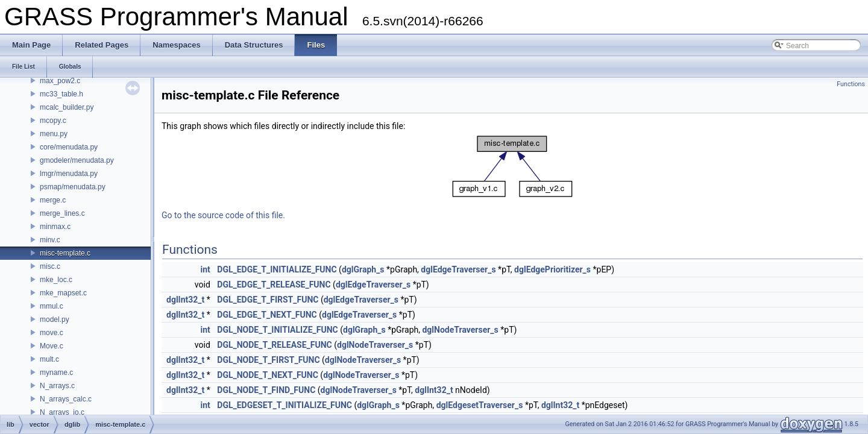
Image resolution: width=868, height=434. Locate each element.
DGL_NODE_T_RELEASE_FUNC (274, 345)
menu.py (54, 134)
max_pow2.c (60, 81)
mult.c (49, 359)
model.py (55, 319)
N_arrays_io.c (62, 412)
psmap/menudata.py (73, 187)
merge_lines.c (62, 213)
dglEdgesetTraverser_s (480, 405)
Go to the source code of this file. (223, 215)
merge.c (53, 200)
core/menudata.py (69, 147)
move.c (52, 333)
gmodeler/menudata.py (77, 160)
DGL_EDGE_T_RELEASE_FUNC (274, 285)
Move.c (52, 346)
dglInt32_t (185, 300)
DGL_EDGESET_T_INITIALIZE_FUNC (285, 405)
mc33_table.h (61, 94)
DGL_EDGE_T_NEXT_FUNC (267, 315)
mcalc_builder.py (67, 107)
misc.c (50, 266)
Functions (851, 84)
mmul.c (52, 306)
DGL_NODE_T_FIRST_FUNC (268, 360)
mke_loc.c (56, 280)
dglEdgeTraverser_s (458, 269)
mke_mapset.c (63, 293)
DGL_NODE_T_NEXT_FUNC (268, 375)
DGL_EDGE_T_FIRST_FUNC (268, 300)
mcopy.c (53, 121)
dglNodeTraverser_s (460, 330)
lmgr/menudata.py (69, 174)
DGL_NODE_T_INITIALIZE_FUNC (277, 330)
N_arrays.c (57, 386)
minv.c (50, 240)
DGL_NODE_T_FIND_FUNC (266, 390)
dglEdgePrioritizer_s (552, 269)
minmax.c (55, 227)
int (206, 269)
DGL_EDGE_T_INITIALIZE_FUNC (277, 269)
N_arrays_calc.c (66, 399)
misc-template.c (65, 253)
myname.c (56, 373)
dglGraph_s (363, 269)
